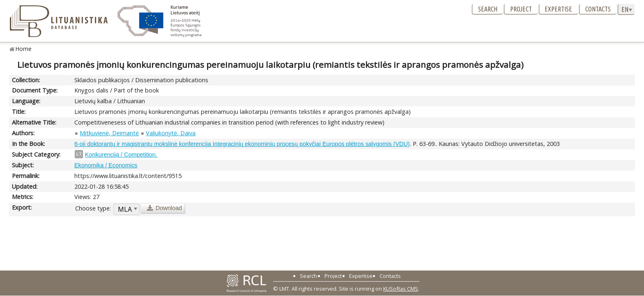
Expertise (558, 9)
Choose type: (93, 208)
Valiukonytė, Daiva (171, 133)
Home (24, 49)
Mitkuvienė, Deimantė (109, 133)
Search (488, 9)
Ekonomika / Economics (106, 165)
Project (521, 9)
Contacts (598, 9)
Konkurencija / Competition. (121, 155)
